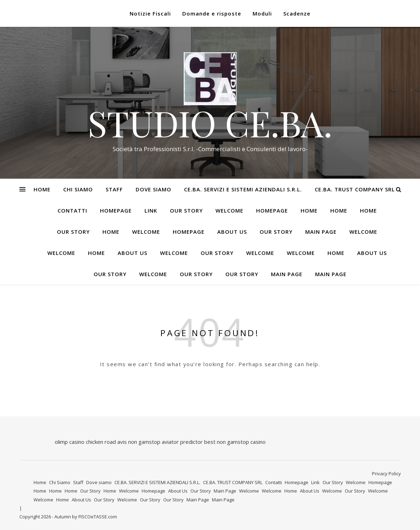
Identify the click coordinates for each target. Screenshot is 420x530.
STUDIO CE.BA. (210, 123)
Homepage (116, 210)
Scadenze (297, 13)
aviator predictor (182, 442)
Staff (114, 189)
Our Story (186, 210)
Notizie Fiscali (150, 13)
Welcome (229, 210)
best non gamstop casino (235, 442)
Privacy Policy (386, 474)
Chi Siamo (78, 189)
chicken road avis (106, 442)
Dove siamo (153, 189)
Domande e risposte (212, 13)
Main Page (321, 232)
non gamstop (144, 442)
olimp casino (70, 442)
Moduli (262, 13)
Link (151, 210)
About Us (232, 232)
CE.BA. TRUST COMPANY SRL (355, 189)
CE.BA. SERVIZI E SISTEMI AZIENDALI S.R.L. (243, 189)
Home (42, 189)
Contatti (72, 210)
